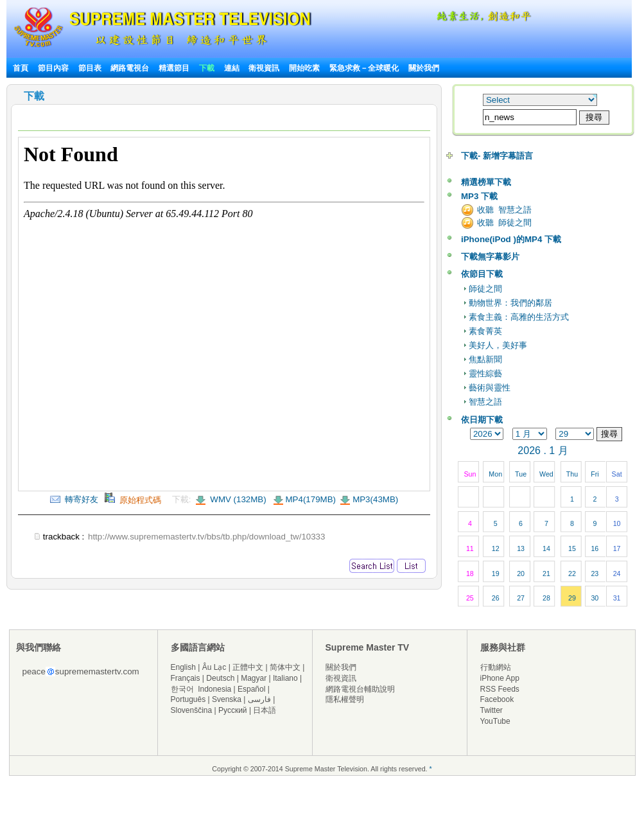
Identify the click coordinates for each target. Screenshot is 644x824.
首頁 (21, 68)
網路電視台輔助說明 (360, 689)
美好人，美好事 (498, 345)
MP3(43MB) (375, 499)
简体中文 (285, 667)
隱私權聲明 (345, 699)
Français (186, 678)
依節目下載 (482, 274)
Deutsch (220, 678)
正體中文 (248, 667)
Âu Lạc (214, 667)
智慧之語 (485, 402)
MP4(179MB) (311, 499)
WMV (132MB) (237, 499)
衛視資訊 (264, 68)
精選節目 (174, 68)
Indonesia (214, 689)
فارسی (259, 699)
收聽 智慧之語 (504, 210)
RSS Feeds (500, 689)
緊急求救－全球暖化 (364, 68)
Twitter (492, 710)
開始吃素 (304, 68)
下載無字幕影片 (490, 257)
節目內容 (53, 68)
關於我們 (424, 68)
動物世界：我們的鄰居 (510, 303)
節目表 (90, 68)
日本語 (265, 710)
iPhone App (500, 678)
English (183, 667)
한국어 (182, 689)
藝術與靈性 (490, 388)
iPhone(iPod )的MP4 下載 (511, 239)
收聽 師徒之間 (504, 223)
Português (188, 699)
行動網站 (496, 667)
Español (251, 689)
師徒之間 (485, 289)
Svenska (227, 699)
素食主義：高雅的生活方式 (519, 317)
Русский (233, 710)
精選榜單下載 (486, 182)
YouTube (495, 721)
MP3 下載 (479, 196)
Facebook (497, 699)
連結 (232, 68)
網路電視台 (131, 68)
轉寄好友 (74, 499)
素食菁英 (485, 331)
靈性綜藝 (485, 373)
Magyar (254, 678)
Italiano (285, 678)
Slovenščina (192, 710)
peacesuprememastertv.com (81, 671)
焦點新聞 (485, 359)
